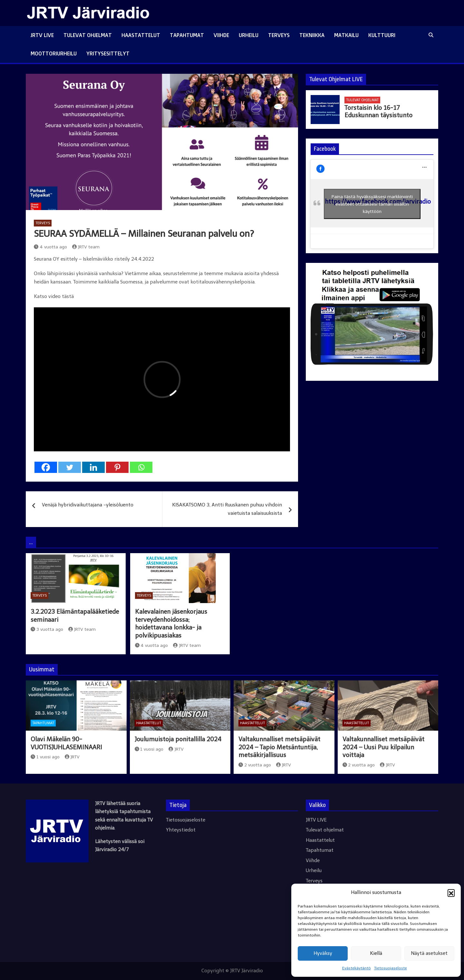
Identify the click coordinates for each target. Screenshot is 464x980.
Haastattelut (141, 35)
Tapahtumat (187, 35)
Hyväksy (323, 953)
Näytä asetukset (429, 953)
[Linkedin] (93, 467)
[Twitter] (70, 467)
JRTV (72, 757)
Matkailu (346, 35)
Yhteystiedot (181, 830)
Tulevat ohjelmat (88, 35)
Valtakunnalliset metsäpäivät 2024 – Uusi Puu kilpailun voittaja (383, 747)
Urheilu (249, 35)
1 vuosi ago (45, 757)
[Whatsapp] (141, 467)
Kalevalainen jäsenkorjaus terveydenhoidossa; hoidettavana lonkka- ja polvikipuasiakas (171, 624)
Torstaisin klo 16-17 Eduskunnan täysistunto (378, 111)
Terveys (279, 35)
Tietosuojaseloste (391, 968)
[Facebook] (46, 467)
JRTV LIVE (42, 35)
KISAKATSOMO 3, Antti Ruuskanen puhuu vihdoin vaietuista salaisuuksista (227, 509)
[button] (451, 893)
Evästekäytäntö (357, 968)
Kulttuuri (382, 35)
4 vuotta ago (50, 247)
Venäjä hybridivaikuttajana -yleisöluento (88, 505)
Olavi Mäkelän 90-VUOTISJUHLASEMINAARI (66, 743)
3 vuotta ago (47, 629)
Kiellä (376, 953)
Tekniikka (312, 35)
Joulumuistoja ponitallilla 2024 (178, 739)
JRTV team (86, 247)
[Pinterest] (117, 467)
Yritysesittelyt (108, 53)
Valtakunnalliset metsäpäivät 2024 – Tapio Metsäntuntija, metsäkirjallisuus (279, 747)
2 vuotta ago (255, 765)
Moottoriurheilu (54, 53)
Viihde (221, 35)
